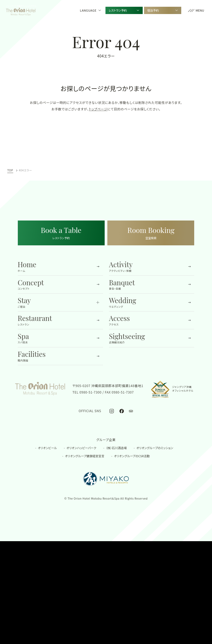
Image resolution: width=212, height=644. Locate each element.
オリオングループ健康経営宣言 (85, 456)
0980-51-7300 (90, 392)
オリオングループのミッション (155, 448)
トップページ (98, 109)
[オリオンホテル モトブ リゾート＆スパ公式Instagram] (112, 411)
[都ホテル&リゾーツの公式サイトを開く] (106, 479)
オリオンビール (47, 448)
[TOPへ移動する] (21, 10)
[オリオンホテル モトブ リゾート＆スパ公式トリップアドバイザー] (131, 411)
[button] (196, 11)
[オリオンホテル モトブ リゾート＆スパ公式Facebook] (122, 411)
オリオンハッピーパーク (81, 448)
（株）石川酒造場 (116, 448)
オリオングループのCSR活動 (132, 456)
